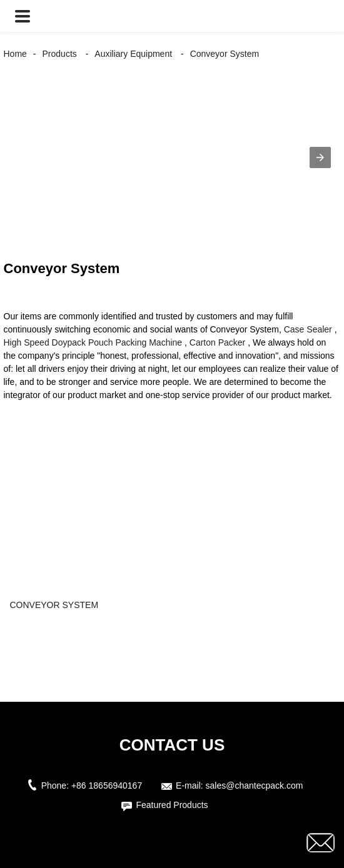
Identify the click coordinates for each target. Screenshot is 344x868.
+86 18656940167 (107, 786)
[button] (23, 16)
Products (60, 54)
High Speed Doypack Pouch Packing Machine (93, 342)
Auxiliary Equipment (133, 54)
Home (15, 54)
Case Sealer (308, 329)
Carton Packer (217, 342)
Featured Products (172, 805)
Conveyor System (225, 54)
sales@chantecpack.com (255, 786)
